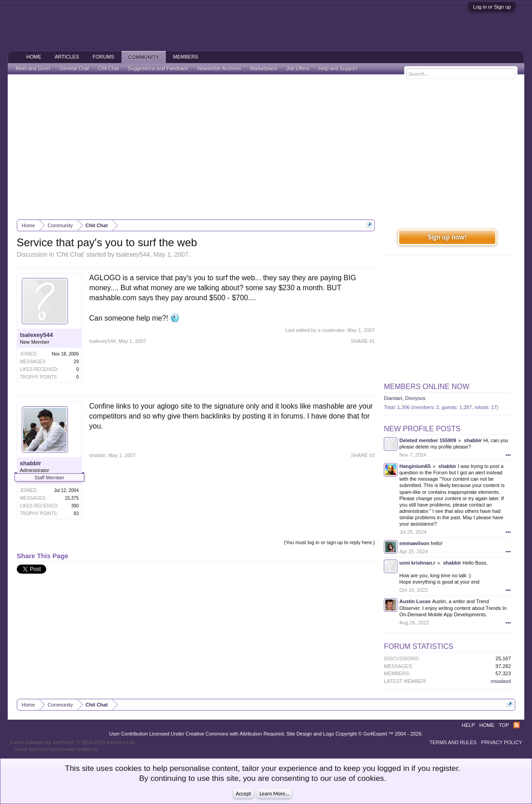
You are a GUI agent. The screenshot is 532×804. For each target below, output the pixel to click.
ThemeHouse (115, 749)
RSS (517, 725)
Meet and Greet (33, 68)
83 (76, 514)
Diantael (393, 398)
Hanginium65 (415, 466)
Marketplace (264, 68)
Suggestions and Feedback (158, 68)
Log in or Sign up (492, 7)
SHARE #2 (363, 455)
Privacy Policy (502, 742)
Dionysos (415, 398)
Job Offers (298, 68)
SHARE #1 (363, 341)
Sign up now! (447, 237)
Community (144, 57)
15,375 (72, 498)
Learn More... (275, 794)
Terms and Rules (453, 742)
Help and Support (338, 68)
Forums (103, 57)
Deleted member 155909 (428, 440)
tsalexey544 (133, 254)
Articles (67, 57)
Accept (244, 794)
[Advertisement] (266, 147)
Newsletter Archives (220, 68)
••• (508, 455)
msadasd (501, 681)
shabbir (31, 463)
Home (34, 57)
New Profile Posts (422, 429)
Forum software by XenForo (73, 742)
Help (468, 725)
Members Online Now (426, 387)
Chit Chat (70, 254)
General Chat (74, 68)
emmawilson (414, 543)
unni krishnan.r (417, 563)
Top (504, 725)
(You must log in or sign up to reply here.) (330, 542)
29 (76, 362)
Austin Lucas (415, 601)
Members (186, 57)
